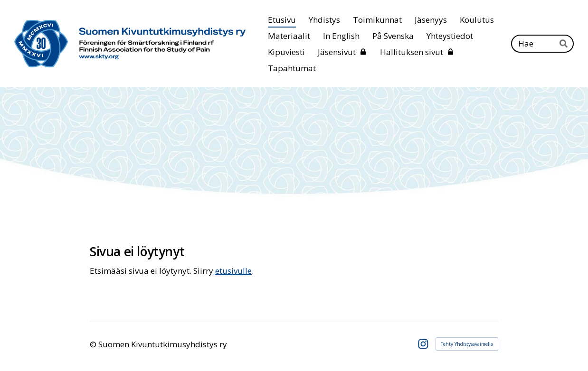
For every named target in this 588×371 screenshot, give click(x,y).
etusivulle (233, 271)
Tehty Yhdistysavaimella (467, 344)
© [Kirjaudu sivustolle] (94, 344)
